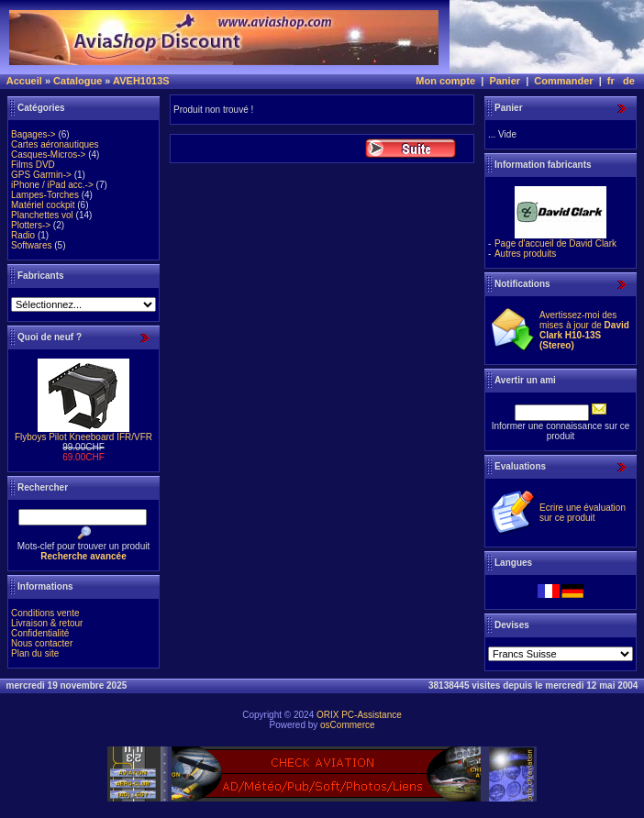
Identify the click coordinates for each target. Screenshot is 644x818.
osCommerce (347, 725)
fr (611, 81)
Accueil (24, 81)
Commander (563, 81)
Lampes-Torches (45, 195)
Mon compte (445, 81)
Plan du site (35, 653)
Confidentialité (40, 633)
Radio (23, 235)
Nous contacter (42, 643)
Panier (505, 81)
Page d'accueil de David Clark (555, 243)
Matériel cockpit (43, 205)
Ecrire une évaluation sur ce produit (583, 513)
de (629, 81)
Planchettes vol (42, 215)
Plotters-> (31, 225)
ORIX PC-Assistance (359, 715)
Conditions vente (45, 613)
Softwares (31, 245)
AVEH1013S (141, 81)
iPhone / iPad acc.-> (52, 185)
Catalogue (78, 81)
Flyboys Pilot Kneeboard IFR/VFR (83, 437)
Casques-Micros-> (48, 155)
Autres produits (525, 254)
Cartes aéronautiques (55, 144)
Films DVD (33, 165)
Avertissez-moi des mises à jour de (584, 330)
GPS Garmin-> (41, 175)
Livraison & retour (47, 623)
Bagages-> (33, 134)
